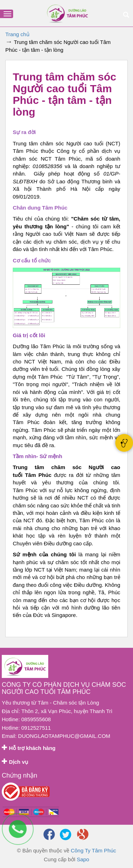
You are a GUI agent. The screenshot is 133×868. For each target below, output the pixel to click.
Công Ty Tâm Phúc (93, 850)
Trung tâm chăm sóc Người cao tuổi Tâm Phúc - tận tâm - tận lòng (65, 94)
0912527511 (36, 728)
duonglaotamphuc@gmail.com (64, 736)
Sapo (83, 859)
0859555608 (36, 719)
